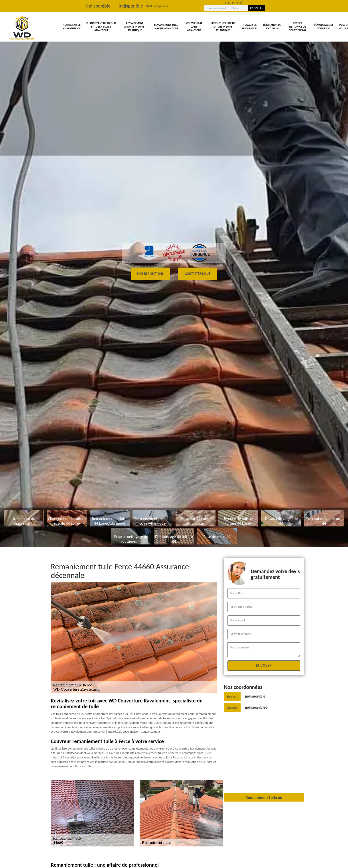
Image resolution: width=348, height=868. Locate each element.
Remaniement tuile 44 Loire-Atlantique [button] (166, 27)
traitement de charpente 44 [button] (72, 27)
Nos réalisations (150, 274)
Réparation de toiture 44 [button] (272, 27)
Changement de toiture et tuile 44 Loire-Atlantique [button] (101, 27)
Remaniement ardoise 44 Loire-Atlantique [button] (135, 27)
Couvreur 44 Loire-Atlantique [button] (194, 27)
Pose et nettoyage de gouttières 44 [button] (297, 27)
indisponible (161, 6)
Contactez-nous (198, 274)
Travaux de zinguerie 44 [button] (250, 27)
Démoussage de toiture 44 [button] (324, 27)
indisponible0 (256, 707)
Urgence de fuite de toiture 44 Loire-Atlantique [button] (223, 27)
